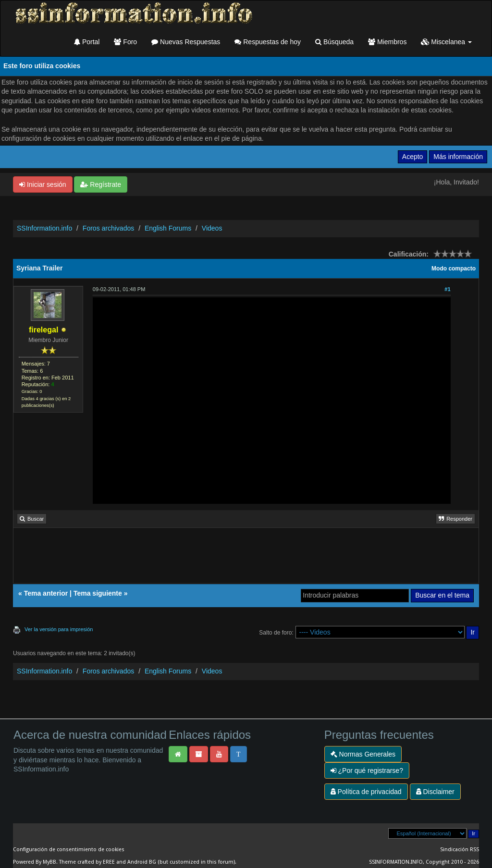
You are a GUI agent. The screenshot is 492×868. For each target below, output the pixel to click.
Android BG (142, 862)
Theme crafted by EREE (87, 862)
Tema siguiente (98, 593)
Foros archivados (108, 228)
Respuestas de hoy (268, 42)
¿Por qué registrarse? (367, 770)
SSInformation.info (44, 228)
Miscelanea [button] (446, 42)
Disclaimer (435, 792)
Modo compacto (454, 269)
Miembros (387, 42)
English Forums (168, 228)
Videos (212, 228)
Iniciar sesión (43, 184)
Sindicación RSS (460, 850)
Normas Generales (363, 754)
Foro (125, 42)
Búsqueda (334, 42)
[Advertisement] (246, 559)
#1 (447, 289)
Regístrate (100, 184)
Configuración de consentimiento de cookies (69, 850)
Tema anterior (46, 593)
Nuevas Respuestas (186, 42)
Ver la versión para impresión (59, 629)
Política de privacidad (366, 792)
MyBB (49, 862)
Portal (87, 42)
